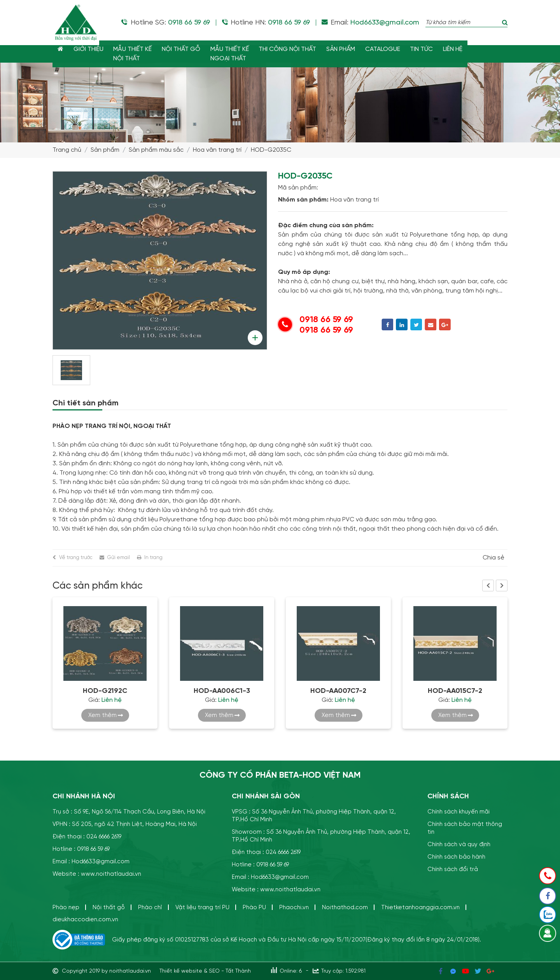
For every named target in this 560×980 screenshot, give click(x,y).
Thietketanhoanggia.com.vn (420, 907)
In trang (153, 558)
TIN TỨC (429, 49)
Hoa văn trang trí (217, 150)
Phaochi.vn (294, 907)
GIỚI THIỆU (90, 49)
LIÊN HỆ (461, 49)
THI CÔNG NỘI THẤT (292, 49)
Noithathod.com (345, 907)
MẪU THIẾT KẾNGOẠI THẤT (234, 54)
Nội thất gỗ (109, 907)
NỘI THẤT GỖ (184, 49)
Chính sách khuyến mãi (458, 812)
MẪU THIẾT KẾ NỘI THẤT (135, 54)
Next (502, 586)
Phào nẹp (66, 907)
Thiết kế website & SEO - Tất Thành (205, 971)
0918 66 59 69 (189, 23)
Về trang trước (76, 558)
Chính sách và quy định (459, 844)
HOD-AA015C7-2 (455, 691)
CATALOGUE (389, 49)
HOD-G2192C (105, 691)
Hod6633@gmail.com (385, 23)
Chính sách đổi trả (453, 869)
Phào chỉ (150, 907)
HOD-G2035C (271, 150)
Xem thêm (102, 715)
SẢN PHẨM (346, 49)
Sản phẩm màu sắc (156, 150)
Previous (488, 586)
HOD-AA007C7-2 (338, 691)
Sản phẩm (105, 150)
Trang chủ (67, 150)
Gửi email (119, 558)
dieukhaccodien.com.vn (85, 920)
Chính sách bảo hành (456, 857)
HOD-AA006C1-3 (222, 691)
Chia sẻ (493, 558)
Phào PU (254, 907)
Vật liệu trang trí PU (202, 907)
